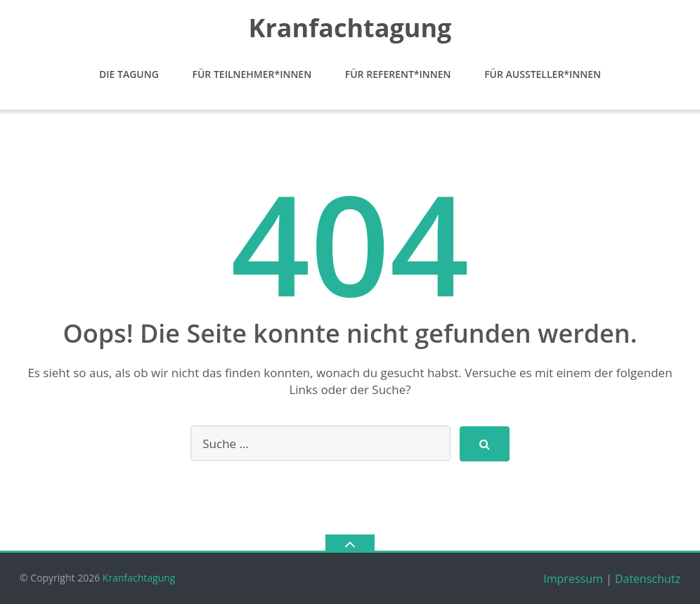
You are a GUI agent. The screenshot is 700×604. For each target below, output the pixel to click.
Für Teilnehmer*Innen (252, 74)
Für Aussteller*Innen (543, 74)
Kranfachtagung (139, 578)
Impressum (573, 579)
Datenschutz (648, 579)
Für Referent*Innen (398, 74)
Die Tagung (129, 74)
